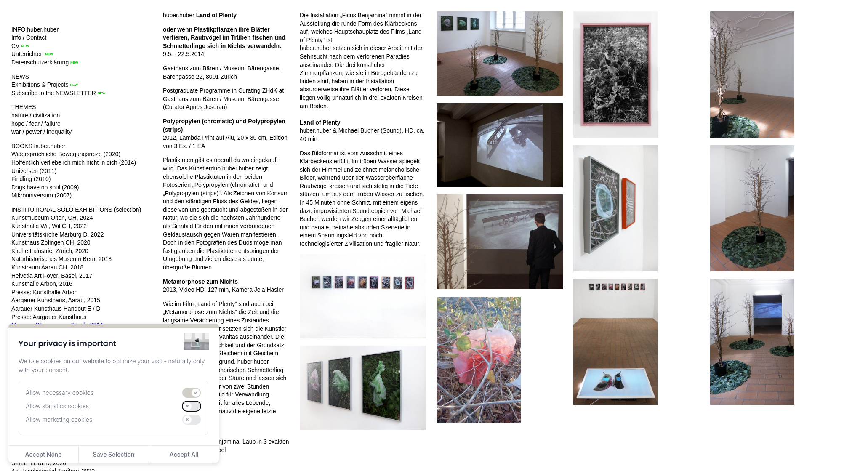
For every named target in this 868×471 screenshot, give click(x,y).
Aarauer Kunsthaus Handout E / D (56, 309)
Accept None (43, 454)
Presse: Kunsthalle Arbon (44, 292)
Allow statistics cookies (57, 406)
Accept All (184, 454)
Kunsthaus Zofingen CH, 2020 (51, 242)
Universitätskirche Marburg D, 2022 (57, 234)
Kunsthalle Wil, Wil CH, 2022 (49, 226)
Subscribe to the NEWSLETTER (54, 93)
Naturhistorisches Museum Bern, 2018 (61, 259)
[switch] (192, 393)
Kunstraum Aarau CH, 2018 (47, 267)
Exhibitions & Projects (40, 85)
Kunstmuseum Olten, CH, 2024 (52, 218)
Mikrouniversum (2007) (41, 195)
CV (15, 46)
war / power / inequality (41, 132)
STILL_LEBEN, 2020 (39, 463)
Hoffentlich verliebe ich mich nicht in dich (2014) (74, 162)
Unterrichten (27, 54)
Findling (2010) (31, 179)
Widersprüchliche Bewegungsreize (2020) (66, 154)
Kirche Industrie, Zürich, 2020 (50, 251)
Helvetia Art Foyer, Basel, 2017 (52, 276)
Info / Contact (29, 37)
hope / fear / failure (36, 124)
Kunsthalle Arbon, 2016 (42, 284)
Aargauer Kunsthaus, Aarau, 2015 (56, 300)
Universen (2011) (34, 171)
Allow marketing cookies (59, 419)
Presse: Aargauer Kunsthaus (49, 317)
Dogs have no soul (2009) (45, 187)
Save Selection (114, 454)
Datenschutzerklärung (40, 62)
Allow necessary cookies (60, 392)
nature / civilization (36, 115)
